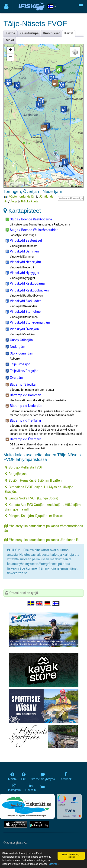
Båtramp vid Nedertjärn (24, 406)
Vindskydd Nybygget (22, 273)
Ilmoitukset (51, 33)
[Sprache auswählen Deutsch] (48, 604)
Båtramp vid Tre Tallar (23, 421)
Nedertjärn (15, 347)
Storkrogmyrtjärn (20, 354)
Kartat (69, 33)
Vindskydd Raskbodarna (25, 284)
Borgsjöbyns (16, 474)
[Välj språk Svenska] (31, 604)
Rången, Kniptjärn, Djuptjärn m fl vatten (35, 516)
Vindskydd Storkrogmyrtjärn (28, 323)
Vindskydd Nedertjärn (23, 262)
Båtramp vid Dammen (23, 395)
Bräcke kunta (30, 201)
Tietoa (10, 33)
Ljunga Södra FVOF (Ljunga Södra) (32, 498)
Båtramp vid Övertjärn (23, 439)
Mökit (10, 40)
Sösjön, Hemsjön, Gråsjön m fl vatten (33, 481)
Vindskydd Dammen (22, 252)
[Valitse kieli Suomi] (56, 604)
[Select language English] (39, 604)
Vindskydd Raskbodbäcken (27, 291)
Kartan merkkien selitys (71, 198)
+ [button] (10, 50)
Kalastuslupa (29, 33)
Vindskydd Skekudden (23, 301)
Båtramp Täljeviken (21, 385)
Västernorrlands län (22, 197)
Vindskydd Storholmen (24, 312)
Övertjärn (14, 378)
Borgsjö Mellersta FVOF (24, 467)
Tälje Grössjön (18, 364)
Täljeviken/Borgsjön (22, 371)
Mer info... (54, 864)
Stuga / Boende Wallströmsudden (32, 230)
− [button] (10, 57)
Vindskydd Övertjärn (22, 329)
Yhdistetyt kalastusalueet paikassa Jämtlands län (42, 540)
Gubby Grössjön (19, 340)
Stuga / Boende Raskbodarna (29, 219)
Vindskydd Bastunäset (24, 241)
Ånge (14, 201)
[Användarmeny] (6, 6)
